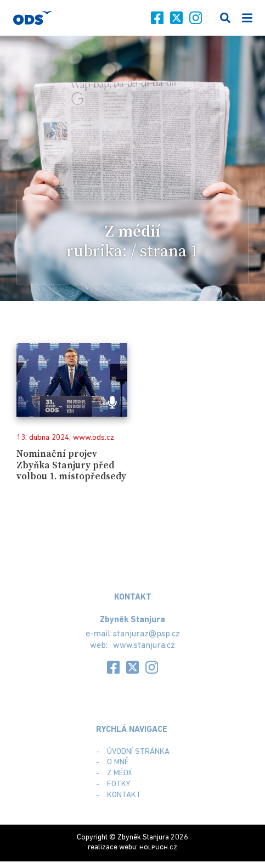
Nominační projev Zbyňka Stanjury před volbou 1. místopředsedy (71, 465)
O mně (118, 762)
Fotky (119, 784)
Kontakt (124, 795)
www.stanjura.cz (144, 646)
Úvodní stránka (138, 752)
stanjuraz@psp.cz (146, 634)
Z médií (119, 773)
